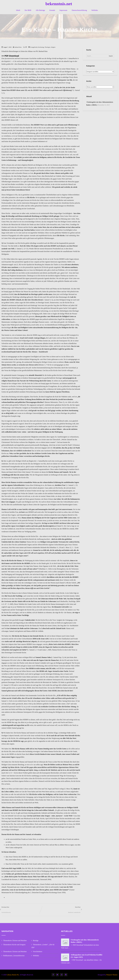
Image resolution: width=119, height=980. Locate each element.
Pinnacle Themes (112, 975)
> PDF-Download (11, 56)
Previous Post (21, 909)
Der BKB (28, 10)
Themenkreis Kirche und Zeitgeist (14, 945)
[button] (115, 3)
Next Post (61, 909)
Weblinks (95, 10)
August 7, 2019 (7, 47)
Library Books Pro (13, 975)
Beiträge (36, 941)
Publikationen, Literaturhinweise (14, 956)
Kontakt (52, 10)
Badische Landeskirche (74, 912)
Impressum (63, 10)
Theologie (47, 47)
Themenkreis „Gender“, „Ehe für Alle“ (43, 946)
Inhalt (18, 10)
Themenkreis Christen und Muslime (15, 941)
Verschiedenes (38, 952)
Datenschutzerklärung (79, 10)
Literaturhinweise (6, 912)
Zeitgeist (53, 47)
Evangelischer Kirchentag (37, 47)
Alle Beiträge (40, 10)
